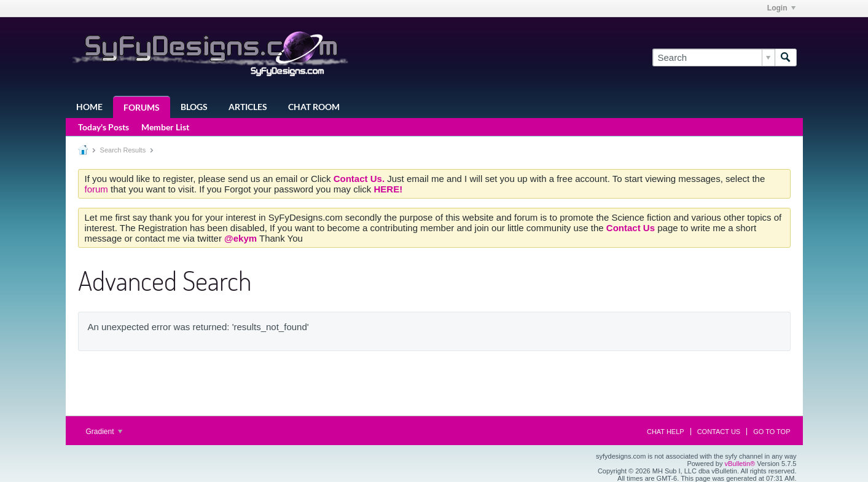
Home (89, 107)
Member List (165, 127)
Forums (142, 107)
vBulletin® (740, 464)
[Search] (714, 57)
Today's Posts (104, 127)
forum (98, 189)
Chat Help (666, 432)
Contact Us (719, 432)
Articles (248, 107)
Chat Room (314, 107)
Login (781, 8)
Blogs (194, 107)
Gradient (104, 432)
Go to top (772, 432)
